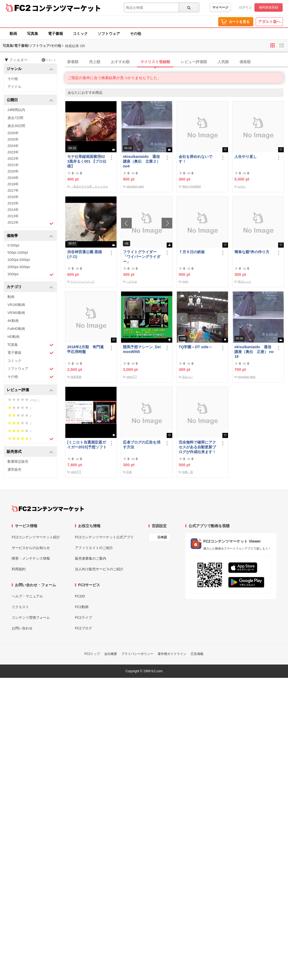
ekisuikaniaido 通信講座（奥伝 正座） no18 (254, 352)
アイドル (14, 87)
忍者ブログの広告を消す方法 (142, 445)
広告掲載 (197, 654)
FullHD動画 (16, 329)
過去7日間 (15, 118)
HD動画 (13, 337)
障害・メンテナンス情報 (31, 558)
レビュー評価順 (194, 62)
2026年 (13, 133)
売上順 (95, 62)
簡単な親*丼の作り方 (252, 252)
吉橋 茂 (187, 472)
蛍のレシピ (245, 282)
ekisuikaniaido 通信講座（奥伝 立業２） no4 (142, 161)
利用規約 (19, 569)
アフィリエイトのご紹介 (94, 548)
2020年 (13, 171)
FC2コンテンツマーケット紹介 (36, 537)
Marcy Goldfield (191, 186)
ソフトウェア (109, 34)
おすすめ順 (120, 62)
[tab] (177, 62)
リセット (49, 60)
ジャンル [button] (30, 69)
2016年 (13, 197)
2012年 (31, 223)
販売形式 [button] (30, 452)
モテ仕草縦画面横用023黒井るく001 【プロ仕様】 (87, 161)
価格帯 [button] (30, 236)
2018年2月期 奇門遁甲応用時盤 (85, 349)
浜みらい (187, 377)
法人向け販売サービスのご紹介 (99, 569)
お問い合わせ (22, 628)
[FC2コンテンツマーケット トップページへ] (48, 509)
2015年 (13, 203)
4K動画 (13, 321)
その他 (135, 34)
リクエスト (20, 607)
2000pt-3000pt (19, 267)
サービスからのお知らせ (31, 548)
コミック (80, 34)
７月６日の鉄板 (192, 252)
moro (185, 282)
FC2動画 (82, 607)
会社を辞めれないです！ (195, 159)
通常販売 (14, 470)
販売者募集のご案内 (91, 558)
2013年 (13, 216)
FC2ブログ (83, 628)
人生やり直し (246, 157)
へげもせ (132, 282)
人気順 (223, 62)
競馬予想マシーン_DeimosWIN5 (142, 349)
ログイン (245, 7)
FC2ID (80, 596)
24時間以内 (16, 110)
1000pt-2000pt (19, 260)
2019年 (13, 178)
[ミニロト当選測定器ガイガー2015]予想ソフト (87, 445)
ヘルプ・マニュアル (27, 596)
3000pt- (31, 274)
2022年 (13, 159)
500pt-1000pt (18, 253)
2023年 (13, 152)
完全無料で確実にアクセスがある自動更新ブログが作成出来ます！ (197, 447)
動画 (13, 34)
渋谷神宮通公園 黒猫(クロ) (85, 254)
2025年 (13, 139)
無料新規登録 (269, 7)
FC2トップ (92, 654)
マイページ (220, 7)
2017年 (13, 190)
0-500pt (13, 245)
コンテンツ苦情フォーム (31, 618)
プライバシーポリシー (137, 654)
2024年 (13, 146)
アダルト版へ (269, 22)
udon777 (132, 377)
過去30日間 (16, 126)
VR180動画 (16, 305)
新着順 (73, 62)
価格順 (245, 62)
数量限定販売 (18, 462)
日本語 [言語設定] (162, 537)
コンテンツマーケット (66, 8)
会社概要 (111, 654)
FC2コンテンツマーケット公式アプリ (104, 537)
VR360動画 (16, 313)
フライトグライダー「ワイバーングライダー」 (142, 257)
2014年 (13, 210)
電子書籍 (55, 34)
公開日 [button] (30, 100)
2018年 (13, 184)
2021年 (13, 165)
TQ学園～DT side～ (195, 347)
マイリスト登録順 (155, 62)
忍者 (129, 472)
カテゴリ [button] (30, 287)
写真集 (33, 34)
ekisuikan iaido (135, 186)
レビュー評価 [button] (30, 390)
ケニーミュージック (83, 282)
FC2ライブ (83, 618)
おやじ (242, 186)
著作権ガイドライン (172, 654)
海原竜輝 (76, 377)
